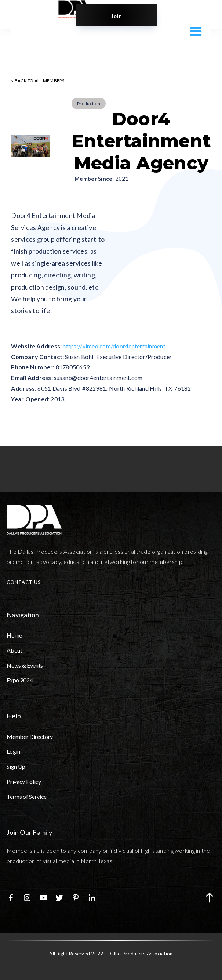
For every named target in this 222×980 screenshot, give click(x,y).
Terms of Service (27, 796)
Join (117, 16)
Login (13, 751)
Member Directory (30, 737)
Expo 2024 (20, 680)
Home (14, 635)
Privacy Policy (24, 781)
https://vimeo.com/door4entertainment (114, 346)
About (14, 650)
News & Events (25, 665)
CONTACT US (24, 582)
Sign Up (16, 766)
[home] (67, 9)
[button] (194, 31)
